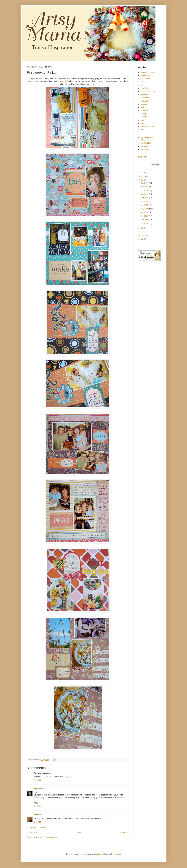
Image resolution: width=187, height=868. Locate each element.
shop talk (144, 111)
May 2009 (145, 209)
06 (143, 235)
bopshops (98, 854)
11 (143, 173)
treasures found (147, 127)
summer (144, 117)
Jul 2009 (144, 201)
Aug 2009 (145, 198)
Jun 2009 (145, 205)
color (143, 82)
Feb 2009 (145, 220)
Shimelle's (64, 81)
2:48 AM (37, 822)
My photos (145, 146)
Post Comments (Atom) (48, 837)
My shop (144, 149)
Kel (35, 815)
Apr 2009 (144, 212)
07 (143, 232)
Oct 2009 (144, 190)
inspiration (145, 101)
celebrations (146, 79)
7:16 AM (37, 780)
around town (146, 75)
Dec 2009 (145, 183)
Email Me (142, 157)
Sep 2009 (145, 194)
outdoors (144, 104)
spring (143, 114)
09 (143, 180)
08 (143, 228)
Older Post (124, 833)
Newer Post (32, 833)
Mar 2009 (145, 216)
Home (78, 833)
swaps (143, 120)
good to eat (145, 95)
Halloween (145, 98)
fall (142, 85)
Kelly (36, 789)
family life (144, 88)
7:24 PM (37, 806)
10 (143, 176)
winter (143, 130)
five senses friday (148, 91)
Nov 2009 (145, 187)
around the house (148, 72)
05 (143, 239)
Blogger (117, 854)
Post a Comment (38, 827)
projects (144, 107)
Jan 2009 (145, 223)
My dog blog (146, 143)
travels (143, 123)
